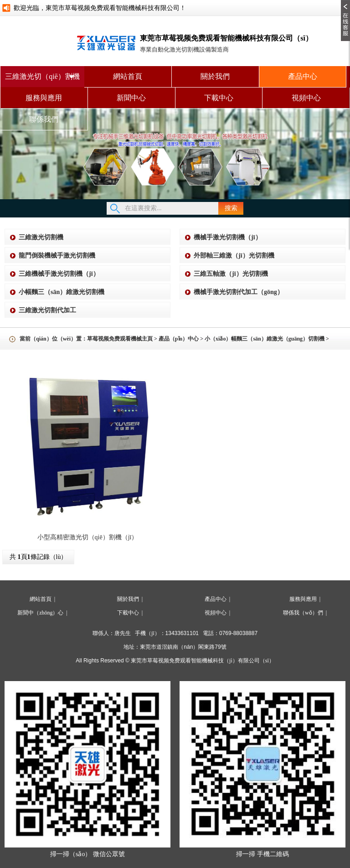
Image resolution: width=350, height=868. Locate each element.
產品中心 (303, 76)
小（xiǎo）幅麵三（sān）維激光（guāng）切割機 (265, 339)
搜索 (231, 208)
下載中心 (219, 98)
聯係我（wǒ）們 (303, 613)
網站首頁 (128, 76)
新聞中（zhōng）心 (40, 613)
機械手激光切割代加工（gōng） (239, 292)
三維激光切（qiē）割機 (42, 76)
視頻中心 (306, 98)
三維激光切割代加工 (47, 310)
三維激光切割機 (41, 237)
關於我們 (215, 76)
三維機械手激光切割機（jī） (59, 274)
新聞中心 (131, 98)
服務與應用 (44, 98)
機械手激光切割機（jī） (228, 237)
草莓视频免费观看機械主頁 (120, 339)
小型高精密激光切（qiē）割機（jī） (88, 537)
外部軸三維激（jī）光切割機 (234, 256)
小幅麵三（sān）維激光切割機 (62, 292)
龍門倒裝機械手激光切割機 (57, 256)
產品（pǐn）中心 (179, 339)
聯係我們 (44, 119)
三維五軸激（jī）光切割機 (231, 274)
